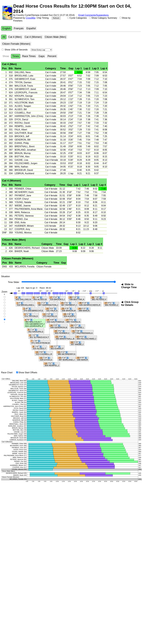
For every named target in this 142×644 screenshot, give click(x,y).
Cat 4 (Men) (15, 37)
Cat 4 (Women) (33, 37)
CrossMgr (31, 18)
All (4, 37)
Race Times (29, 56)
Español (31, 28)
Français (19, 28)
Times (16, 56)
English (7, 28)
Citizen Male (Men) (55, 37)
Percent (52, 56)
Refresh (56, 18)
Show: (6, 56)
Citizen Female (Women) (16, 44)
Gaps (41, 56)
